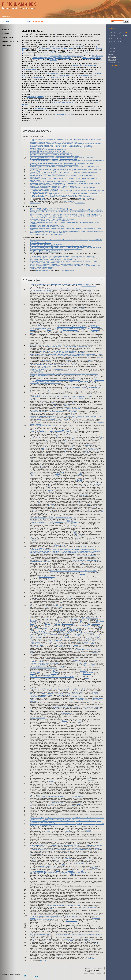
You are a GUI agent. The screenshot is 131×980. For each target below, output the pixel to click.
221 (80, 625)
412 (80, 474)
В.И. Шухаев (61, 545)
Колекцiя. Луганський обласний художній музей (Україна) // (48, 165)
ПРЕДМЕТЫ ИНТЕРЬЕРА (11, 41)
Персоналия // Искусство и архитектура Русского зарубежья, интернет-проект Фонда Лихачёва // (59, 170)
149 (72, 447)
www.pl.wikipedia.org (84, 264)
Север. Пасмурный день (48, 866)
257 (87, 631)
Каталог (66, 542)
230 (92, 450)
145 (45, 447)
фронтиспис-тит (91, 907)
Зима (94, 325)
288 (32, 459)
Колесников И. (68, 639)
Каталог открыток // (36, 269)
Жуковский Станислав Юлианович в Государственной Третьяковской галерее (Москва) (56, 249)
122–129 (85, 716)
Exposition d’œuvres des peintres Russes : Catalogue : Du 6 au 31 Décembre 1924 (54, 694)
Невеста (32, 674)
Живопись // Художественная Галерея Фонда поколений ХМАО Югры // (51, 171)
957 (98, 506)
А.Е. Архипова (55, 48)
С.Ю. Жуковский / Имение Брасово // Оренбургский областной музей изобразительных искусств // (59, 160)
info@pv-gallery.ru (7, 17)
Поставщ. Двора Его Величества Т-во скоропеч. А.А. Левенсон (73, 356)
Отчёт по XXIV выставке (89, 286)
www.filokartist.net (47, 269)
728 (89, 504)
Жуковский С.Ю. (114, 65)
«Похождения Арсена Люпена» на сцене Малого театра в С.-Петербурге (58, 380)
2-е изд (82, 563)
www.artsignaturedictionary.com (45, 267)
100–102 (63, 666)
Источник (99, 292)
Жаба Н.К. (112, 51)
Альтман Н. (53, 642)
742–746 (70, 871)
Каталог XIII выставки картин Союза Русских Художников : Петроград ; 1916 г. (73, 571)
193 (51, 625)
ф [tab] (123, 39)
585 (80, 630)
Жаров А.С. (112, 54)
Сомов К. (38, 647)
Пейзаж (89, 325)
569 (64, 630)
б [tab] (112, 32)
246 (100, 627)
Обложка (33, 718)
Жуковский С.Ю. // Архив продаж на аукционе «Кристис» (47, 227)
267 (47, 634)
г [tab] (117, 32)
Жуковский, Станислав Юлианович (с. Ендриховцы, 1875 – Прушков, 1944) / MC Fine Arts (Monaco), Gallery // (63, 228)
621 (60, 647)
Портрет (40, 325)
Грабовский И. (75, 636)
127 (49, 624)
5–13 (58, 871)
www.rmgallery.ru (81, 182)
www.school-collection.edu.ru (61, 250)
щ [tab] (118, 42)
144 (59, 624)
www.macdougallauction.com (49, 213)
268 (86, 634)
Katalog (76, 660)
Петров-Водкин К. (45, 633)
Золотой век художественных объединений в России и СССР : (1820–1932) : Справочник (75, 845)
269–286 (32, 806)
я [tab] (126, 42)
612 (63, 497)
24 (32, 438)
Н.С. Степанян (80, 863)
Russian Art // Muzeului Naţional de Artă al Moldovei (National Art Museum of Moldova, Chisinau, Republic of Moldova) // (64, 166)
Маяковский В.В (91, 66)
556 (36, 645)
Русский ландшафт (36, 672)
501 (88, 644)
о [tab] (126, 36)
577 (71, 630)
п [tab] (109, 39)
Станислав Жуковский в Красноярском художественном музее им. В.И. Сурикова (54, 156)
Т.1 (80, 539)
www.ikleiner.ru (56, 252)
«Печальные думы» (29, 69)
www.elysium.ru (34, 224)
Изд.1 (43, 403)
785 (54, 510)
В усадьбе (43, 200)
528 (49, 486)
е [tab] (123, 32)
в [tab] (115, 32)
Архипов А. (86, 625)
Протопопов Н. (73, 619)
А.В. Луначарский (65, 713)
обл (71, 597)
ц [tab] (109, 42)
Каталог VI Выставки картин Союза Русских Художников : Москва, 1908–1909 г (53, 365)
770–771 (34, 941)
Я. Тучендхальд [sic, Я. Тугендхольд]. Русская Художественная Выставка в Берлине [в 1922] (58, 689)
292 (88, 459)
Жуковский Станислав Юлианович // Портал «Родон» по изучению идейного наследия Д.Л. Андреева (60, 246)
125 (46, 624)
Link (79, 410)
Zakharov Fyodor (94, 700)
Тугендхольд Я (43, 665)
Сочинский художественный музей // (41, 150)
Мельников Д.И (41, 108)
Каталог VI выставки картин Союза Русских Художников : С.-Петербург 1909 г (53, 369)
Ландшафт (83, 671)
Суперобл (54, 803)
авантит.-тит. (73, 921)
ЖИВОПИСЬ (7, 30)
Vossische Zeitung (82, 663)
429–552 (52, 781)
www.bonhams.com (58, 218)
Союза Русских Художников (92, 58)
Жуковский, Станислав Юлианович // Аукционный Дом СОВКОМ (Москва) (52, 219)
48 (74, 438)
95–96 (60, 607)
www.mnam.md (34, 168)
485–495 (68, 831)
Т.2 (94, 539)
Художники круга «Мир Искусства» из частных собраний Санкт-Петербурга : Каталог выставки (58, 872)
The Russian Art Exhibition (37, 697)
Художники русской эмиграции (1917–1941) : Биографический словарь (70, 850)
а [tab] (109, 32)
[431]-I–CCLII (72, 410)
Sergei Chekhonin (75, 700)
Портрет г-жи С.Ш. (45, 360)
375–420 (34, 410)
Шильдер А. (39, 638)
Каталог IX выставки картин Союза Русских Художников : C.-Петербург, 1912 (53, 431)
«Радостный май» (85, 75)
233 (95, 450)
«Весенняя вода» (52, 73)
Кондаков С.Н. (34, 538)
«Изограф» (53, 60)
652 (80, 503)
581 (74, 630)
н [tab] (123, 36)
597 (51, 909)
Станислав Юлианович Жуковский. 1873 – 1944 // (45, 221)
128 (87, 445)
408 (57, 474)
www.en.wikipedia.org (70, 260)
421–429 (56, 410)
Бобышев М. (86, 642)
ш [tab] (115, 42)
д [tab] (120, 32)
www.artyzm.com (46, 243)
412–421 (34, 860)
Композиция (54, 674)
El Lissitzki (38, 663)
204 (68, 627)
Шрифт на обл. (78, 692)
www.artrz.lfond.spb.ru (95, 170)
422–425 (58, 860)
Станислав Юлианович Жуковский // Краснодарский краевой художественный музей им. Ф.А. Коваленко (61, 157)
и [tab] (112, 36)
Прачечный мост (39, 644)
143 (56, 624)
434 (83, 639)
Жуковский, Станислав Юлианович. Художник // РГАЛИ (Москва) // (50, 142)
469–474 (50, 831)
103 (99, 619)
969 (36, 512)
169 (101, 438)
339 (32, 638)
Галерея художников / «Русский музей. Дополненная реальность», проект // (53, 182)
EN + (7, 22)
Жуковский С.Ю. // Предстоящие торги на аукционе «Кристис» (49, 225)
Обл (90, 292)
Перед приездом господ (70, 330)
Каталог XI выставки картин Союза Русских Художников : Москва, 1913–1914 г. (54, 522)
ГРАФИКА (6, 34)
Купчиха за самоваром (88, 672)
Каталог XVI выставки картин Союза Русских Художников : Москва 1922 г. (52, 677)
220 (32, 630)
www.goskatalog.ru (60, 185)
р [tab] (112, 39)
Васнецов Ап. (77, 645)
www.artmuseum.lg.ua (72, 165)
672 (53, 504)
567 (61, 630)
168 (71, 448)
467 (50, 641)
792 (89, 510)
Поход (61, 331)
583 (77, 630)
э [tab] (120, 42)
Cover (68, 700)
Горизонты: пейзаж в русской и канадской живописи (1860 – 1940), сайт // (52, 257)
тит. (58, 406)
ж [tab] (126, 32)
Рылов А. (94, 644)
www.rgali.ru (74, 142)
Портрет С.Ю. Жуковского (47, 577)
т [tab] (117, 39)
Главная (29, 21)
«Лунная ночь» (37, 77)
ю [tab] (124, 42)
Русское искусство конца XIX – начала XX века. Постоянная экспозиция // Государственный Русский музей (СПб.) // (65, 179)
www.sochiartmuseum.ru (59, 150)
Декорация (55, 672)
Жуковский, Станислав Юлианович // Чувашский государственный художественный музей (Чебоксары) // (61, 147)
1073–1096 (70, 941)
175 (41, 450)
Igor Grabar (81, 698)
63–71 (77, 536)
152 (94, 447)
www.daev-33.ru (65, 221)
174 (92, 448)
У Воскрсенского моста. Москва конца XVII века (71, 327)
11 (32, 600)
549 (51, 491)
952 (49, 506)
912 (80, 509)
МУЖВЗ (55, 46)
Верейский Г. (57, 641)
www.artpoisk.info (78, 797)
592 (86, 495)
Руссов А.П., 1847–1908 (77, 353)
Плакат (41, 548)
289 (35, 459)
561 (55, 630)
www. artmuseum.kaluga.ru (86, 198)
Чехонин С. (66, 633)
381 (60, 638)
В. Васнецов (92, 556)
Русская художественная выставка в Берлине (44, 668)
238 (65, 631)
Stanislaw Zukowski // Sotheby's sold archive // (43, 208)
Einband (32, 663)
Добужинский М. (89, 633)
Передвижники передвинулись (46, 425)
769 (32, 510)
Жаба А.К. (112, 49)
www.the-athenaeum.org (67, 270)
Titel (43, 663)
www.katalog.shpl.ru (54, 174)
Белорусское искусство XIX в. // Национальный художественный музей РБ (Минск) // (55, 197)
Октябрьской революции (36, 97)
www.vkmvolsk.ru (80, 203)
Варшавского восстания (64, 114)
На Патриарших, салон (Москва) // (40, 234)
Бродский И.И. (44, 645)
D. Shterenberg (40, 662)
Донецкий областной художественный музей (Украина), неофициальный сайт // (54, 163)
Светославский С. (68, 624)
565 (58, 630)
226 (86, 450)
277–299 (61, 409)
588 (81, 495)
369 (57, 475)
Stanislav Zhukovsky (42, 270)
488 (94, 484)
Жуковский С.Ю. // (36, 243)
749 (82, 871)
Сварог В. (33, 621)
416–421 (72, 806)
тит (93, 292)
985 (102, 512)
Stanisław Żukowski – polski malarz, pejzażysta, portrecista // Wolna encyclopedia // (54, 264)
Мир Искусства (98, 56)
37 (40, 438)
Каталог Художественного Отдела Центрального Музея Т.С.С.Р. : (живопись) (75, 707)
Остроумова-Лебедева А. (38, 636)
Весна (42, 198)
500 (60, 644)
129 (90, 445)
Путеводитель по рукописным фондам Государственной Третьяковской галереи (54, 916)
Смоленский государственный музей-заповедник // (45, 186)
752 (94, 507)
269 (99, 634)
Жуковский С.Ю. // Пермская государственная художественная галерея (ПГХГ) (54, 159)
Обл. (99, 357)
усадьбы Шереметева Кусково (62, 103)
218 (88, 628)
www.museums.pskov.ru (70, 201)
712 (67, 459)
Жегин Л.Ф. (112, 60)
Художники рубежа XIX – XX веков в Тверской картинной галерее (50, 154)
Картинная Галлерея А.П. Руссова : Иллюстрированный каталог (59, 351)
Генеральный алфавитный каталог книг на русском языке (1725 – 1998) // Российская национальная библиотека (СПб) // (66, 139)
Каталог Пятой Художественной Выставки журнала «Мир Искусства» (69, 347)
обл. (42, 871)
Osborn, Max (55, 663)
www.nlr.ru (33, 141)
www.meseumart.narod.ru (96, 160)
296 (39, 628)
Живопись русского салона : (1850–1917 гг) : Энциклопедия (65, 906)
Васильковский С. (41, 631)
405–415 (50, 806)
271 (67, 636)
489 (97, 484)
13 (57, 436)
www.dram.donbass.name (85, 163)
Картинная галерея (36, 203)
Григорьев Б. (54, 634)
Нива (65, 647)
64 (48, 439)
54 (47, 619)
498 (32, 644)
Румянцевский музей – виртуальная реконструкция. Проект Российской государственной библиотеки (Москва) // (64, 176)
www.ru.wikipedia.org (53, 263)
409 (59, 474)
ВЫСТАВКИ (6, 45)
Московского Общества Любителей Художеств (66, 56)
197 (36, 627)
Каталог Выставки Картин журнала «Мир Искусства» (46, 345)
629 (40, 503)
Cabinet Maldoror (48, 695)
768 (66, 509)
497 (65, 619)
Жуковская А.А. (114, 63)
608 (32, 475)
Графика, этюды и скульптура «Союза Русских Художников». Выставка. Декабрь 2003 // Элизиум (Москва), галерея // (65, 222)
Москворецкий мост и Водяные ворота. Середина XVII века (73, 328)
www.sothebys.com (63, 208)
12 (69, 600)
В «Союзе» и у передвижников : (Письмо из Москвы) (53, 419)
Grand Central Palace (76, 697)
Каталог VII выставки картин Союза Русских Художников (47, 392)
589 (84, 495)
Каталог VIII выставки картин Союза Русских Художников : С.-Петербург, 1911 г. (54, 412)
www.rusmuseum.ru (36, 180)
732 (59, 507)
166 (43, 448)
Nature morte (87, 674)
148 (58, 447)
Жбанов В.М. (113, 57)
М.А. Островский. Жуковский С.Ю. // (41, 252)
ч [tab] (112, 42)
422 (86, 806)
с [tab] (115, 39)
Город (32, 675)
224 (97, 621)
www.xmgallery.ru (78, 171)
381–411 (89, 859)
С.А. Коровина (78, 46)
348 (32, 472)
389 (81, 480)
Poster (87, 700)
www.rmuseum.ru (35, 177)
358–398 (97, 848)
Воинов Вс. (33, 606)
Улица (76, 331)
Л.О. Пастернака (67, 48)
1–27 (43, 607)
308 (40, 466)
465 (32, 641)
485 (91, 484)
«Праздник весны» (67, 75)
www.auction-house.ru (59, 233)
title (82, 700)
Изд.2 (53, 403)
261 (59, 633)
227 (89, 450)
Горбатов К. (90, 639)
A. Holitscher (95, 660)
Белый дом (69, 360)
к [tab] (115, 36)
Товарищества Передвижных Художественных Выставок (52, 58)
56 (88, 619)
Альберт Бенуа (97, 624)
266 (32, 634)
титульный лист (41, 718)
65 (101, 439)
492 (100, 484)
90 (81, 621)
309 (43, 466)
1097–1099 (87, 941)
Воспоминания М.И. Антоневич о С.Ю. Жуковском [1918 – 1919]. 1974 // (52, 797)
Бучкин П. (45, 628)
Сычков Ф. (66, 638)
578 (32, 631)
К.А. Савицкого (44, 48)
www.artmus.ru (53, 189)
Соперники (90, 360)
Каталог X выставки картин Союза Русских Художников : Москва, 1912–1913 (53, 518)
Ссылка (89, 831)
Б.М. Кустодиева (75, 634)
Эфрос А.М (95, 108)
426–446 (89, 860)
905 (65, 441)
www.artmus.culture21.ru (37, 148)
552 (73, 439)
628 (38, 503)
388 (78, 480)
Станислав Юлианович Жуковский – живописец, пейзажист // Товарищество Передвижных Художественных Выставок (65, 247)
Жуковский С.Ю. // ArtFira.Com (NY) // (41, 244)
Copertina (69, 409)
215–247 (79, 804)
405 (63, 472)
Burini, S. (33, 935)
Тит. (76, 418)
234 (97, 450)
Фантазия (48, 675)
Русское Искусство (89, 665)
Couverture (62, 695)
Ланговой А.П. (50, 52)
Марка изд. (94, 692)
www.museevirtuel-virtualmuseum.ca (85, 257)
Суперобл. (37, 871)
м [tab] (120, 36)
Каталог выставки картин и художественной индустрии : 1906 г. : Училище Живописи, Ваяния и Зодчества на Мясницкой (66, 354)
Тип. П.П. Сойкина (77, 398)
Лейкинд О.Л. (44, 845)
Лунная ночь (95, 330)
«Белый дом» (53, 77)
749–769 (92, 939)
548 (49, 491)
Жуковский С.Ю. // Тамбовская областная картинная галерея (48, 151)
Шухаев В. (71, 631)
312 (46, 441)
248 (85, 453)
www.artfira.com (57, 244)
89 (58, 621)
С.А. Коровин (46, 366)
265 (81, 633)
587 (69, 645)
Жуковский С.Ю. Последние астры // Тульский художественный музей (51, 153)
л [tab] (118, 36)
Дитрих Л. (33, 619)
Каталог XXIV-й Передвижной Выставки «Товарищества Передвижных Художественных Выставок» (60, 284)
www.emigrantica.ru (87, 145)
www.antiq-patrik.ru (56, 234)
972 (79, 512)
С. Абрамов (37, 666)
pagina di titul (76, 409)
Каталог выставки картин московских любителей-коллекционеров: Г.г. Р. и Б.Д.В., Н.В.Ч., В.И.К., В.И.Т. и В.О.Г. (63, 397)
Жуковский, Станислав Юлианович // (41, 250)
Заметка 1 (33, 701)
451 (80, 622)
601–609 (77, 309)
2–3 (38, 607)
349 (35, 472)
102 (55, 622)
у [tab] (120, 39)
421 (60, 639)
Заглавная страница (92, 618)
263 (36, 633)
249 (88, 453)
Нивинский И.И (79, 66)
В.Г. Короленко (58, 645)
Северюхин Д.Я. (35, 845)
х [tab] (126, 39)
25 (34, 438)
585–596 (34, 909)
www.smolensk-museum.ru (68, 186)
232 (65, 451)
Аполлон (56, 606)
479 (46, 642)
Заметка (73, 403)
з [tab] (109, 36)
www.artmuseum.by (87, 197)
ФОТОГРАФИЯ (8, 37)
